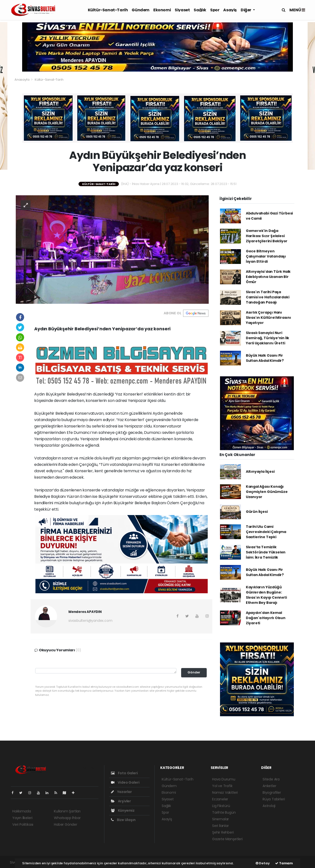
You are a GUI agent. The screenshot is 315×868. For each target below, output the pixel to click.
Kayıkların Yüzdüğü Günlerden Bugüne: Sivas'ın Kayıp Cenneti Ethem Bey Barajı (266, 595)
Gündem (141, 10)
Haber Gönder (66, 824)
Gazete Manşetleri (227, 839)
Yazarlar (121, 792)
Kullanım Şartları (67, 811)
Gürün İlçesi (257, 512)
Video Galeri (125, 782)
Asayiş (230, 10)
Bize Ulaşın (123, 820)
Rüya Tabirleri (274, 799)
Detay (263, 863)
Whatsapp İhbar (67, 818)
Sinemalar (220, 819)
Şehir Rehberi (223, 832)
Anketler (269, 786)
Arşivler (121, 801)
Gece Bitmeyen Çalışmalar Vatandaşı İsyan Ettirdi (266, 256)
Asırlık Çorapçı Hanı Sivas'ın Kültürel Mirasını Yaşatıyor (268, 318)
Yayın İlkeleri (22, 818)
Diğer (246, 10)
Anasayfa (22, 80)
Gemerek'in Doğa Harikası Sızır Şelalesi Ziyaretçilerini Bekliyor (267, 236)
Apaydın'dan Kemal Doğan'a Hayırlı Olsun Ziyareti (266, 618)
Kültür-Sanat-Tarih (108, 10)
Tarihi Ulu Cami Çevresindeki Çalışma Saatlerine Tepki (266, 532)
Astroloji (269, 806)
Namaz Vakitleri (225, 792)
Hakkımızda (22, 811)
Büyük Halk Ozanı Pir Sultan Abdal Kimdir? (265, 358)
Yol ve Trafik (222, 786)
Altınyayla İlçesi (260, 472)
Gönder (194, 672)
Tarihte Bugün (224, 812)
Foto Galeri (124, 773)
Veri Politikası (23, 824)
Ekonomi (162, 10)
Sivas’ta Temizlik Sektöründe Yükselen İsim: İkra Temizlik (266, 552)
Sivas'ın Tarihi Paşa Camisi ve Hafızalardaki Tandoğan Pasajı (268, 297)
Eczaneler (220, 799)
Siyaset (182, 10)
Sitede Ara (271, 779)
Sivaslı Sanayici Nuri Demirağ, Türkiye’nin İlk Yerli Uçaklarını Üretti (268, 338)
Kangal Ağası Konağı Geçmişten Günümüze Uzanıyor (267, 492)
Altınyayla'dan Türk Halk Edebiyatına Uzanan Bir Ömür (268, 277)
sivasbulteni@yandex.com (90, 621)
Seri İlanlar (220, 826)
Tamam (284, 863)
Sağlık (200, 10)
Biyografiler (272, 792)
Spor (215, 10)
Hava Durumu (224, 779)
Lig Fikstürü (221, 806)
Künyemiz (123, 810)
